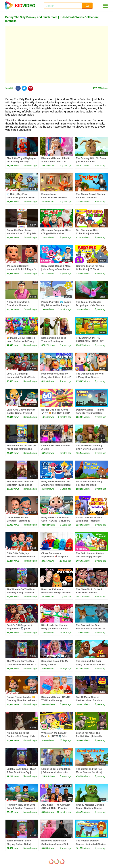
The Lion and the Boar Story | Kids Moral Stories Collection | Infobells (91, 664)
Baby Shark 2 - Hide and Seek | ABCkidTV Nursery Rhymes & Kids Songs (56, 521)
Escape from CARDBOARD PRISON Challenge (54, 197)
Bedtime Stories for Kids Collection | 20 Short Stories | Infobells (90, 269)
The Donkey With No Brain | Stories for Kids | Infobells (91, 161)
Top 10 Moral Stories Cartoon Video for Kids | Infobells (90, 700)
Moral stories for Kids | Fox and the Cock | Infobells (89, 485)
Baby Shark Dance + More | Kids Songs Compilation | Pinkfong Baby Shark (56, 269)
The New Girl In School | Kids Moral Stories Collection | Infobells (90, 593)
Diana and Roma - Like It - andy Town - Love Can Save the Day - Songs (56, 161)
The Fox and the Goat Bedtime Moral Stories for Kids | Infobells (91, 628)
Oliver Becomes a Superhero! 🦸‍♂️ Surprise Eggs (55, 557)
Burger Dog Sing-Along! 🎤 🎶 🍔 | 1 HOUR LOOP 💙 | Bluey (56, 413)
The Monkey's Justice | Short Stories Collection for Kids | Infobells (90, 449)
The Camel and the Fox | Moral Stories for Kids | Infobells (90, 772)
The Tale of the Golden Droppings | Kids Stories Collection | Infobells (90, 305)
